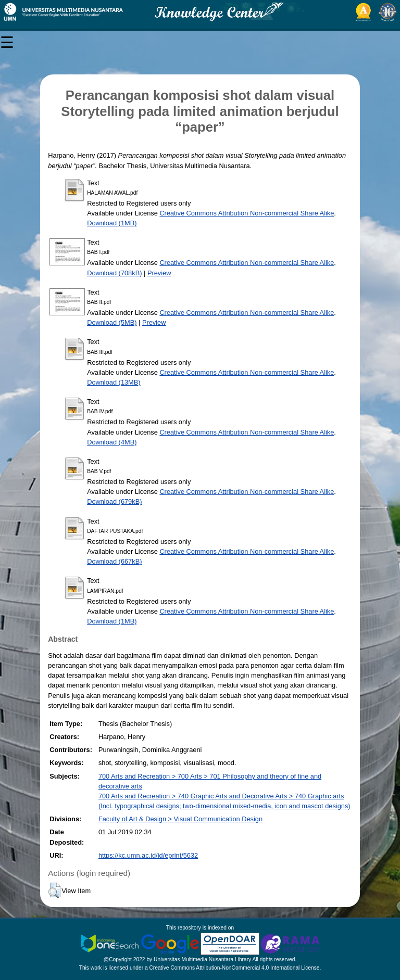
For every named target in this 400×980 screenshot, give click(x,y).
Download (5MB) (112, 322)
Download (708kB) (114, 273)
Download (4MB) (112, 442)
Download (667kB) (114, 561)
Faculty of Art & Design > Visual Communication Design (180, 819)
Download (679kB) (114, 501)
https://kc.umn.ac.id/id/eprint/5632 (148, 855)
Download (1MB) (112, 223)
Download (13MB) (114, 382)
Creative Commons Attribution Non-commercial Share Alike (247, 213)
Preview (159, 273)
